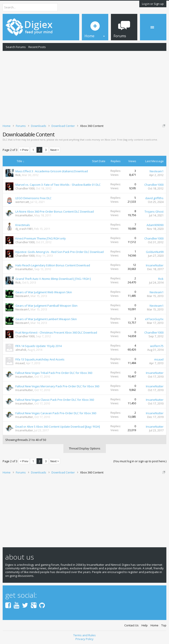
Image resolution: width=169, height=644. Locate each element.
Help (145, 625)
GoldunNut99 (155, 252)
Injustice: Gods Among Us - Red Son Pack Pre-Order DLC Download (60, 252)
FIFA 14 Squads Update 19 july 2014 (39, 346)
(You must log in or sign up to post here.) (140, 461)
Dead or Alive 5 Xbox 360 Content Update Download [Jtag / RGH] (58, 427)
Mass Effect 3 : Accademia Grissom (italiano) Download (52, 171)
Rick (18, 175)
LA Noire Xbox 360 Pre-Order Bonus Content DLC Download (55, 212)
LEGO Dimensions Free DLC (33, 198)
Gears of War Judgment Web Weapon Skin (44, 292)
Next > (55, 150)
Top (164, 625)
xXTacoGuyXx (154, 319)
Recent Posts (37, 47)
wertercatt (22, 202)
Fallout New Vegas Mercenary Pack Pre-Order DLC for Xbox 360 (57, 386)
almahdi (21, 350)
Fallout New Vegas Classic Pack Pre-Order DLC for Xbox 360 (55, 400)
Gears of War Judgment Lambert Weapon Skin (46, 319)
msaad (20, 363)
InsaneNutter (24, 215)
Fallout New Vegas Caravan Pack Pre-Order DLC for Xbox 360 (56, 413)
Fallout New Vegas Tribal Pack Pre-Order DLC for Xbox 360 (54, 373)
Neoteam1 (157, 171)
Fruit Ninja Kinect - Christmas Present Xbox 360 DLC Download (56, 332)
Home (154, 625)
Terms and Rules (84, 635)
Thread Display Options (85, 448)
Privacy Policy (84, 639)
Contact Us (131, 625)
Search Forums (16, 47)
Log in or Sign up (153, 4)
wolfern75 (157, 346)
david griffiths (154, 198)
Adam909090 (155, 225)
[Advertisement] (84, 87)
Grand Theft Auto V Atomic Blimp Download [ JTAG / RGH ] (53, 279)
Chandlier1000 (25, 188)
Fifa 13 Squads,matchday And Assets (40, 359)
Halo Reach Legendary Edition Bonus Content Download (53, 265)
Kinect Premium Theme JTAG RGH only (41, 238)
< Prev (24, 150)
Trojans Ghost (154, 212)
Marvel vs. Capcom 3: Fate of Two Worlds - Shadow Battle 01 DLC (58, 185)
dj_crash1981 (24, 229)
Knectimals (23, 225)
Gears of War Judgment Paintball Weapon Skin (46, 306)
